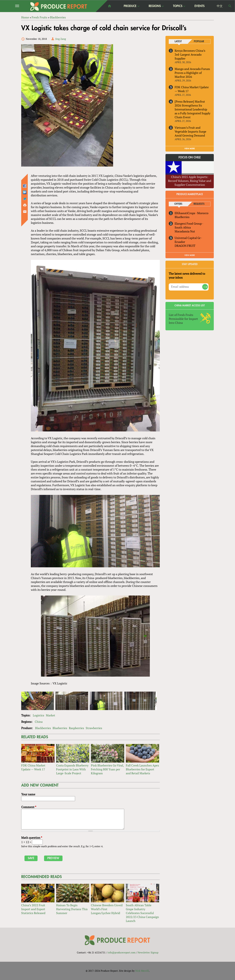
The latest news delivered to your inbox (187, 276)
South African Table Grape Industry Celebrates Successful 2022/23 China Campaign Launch (142, 913)
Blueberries (60, 728)
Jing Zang (61, 39)
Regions (155, 6)
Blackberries (43, 728)
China (39, 722)
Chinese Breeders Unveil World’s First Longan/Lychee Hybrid (107, 909)
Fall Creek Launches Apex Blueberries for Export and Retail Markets (142, 769)
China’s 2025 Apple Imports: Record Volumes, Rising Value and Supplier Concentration (190, 181)
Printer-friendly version (25, 205)
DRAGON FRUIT (185, 246)
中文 (220, 6)
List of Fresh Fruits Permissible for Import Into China (183, 319)
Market (51, 715)
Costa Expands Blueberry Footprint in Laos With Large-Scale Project (72, 769)
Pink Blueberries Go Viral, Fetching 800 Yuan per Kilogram (107, 769)
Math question (32, 838)
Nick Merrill (142, 971)
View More (190, 255)
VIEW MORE (190, 149)
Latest (178, 42)
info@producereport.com (121, 952)
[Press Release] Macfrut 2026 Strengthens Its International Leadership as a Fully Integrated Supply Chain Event (192, 109)
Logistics (39, 715)
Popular (199, 42)
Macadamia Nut (185, 231)
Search (230, 6)
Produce (130, 6)
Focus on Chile (190, 157)
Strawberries (94, 728)
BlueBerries (182, 217)
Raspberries (76, 728)
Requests (199, 204)
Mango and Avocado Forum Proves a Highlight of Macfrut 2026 (192, 73)
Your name (28, 794)
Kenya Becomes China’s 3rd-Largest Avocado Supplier (190, 54)
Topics (178, 6)
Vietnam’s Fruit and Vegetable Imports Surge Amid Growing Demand (190, 131)
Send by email (25, 212)
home (110, 6)
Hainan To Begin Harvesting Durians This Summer (72, 909)
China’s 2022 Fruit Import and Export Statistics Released (33, 909)
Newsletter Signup (148, 952)
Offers (178, 204)
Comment (29, 807)
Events (200, 6)
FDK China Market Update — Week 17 (33, 767)
